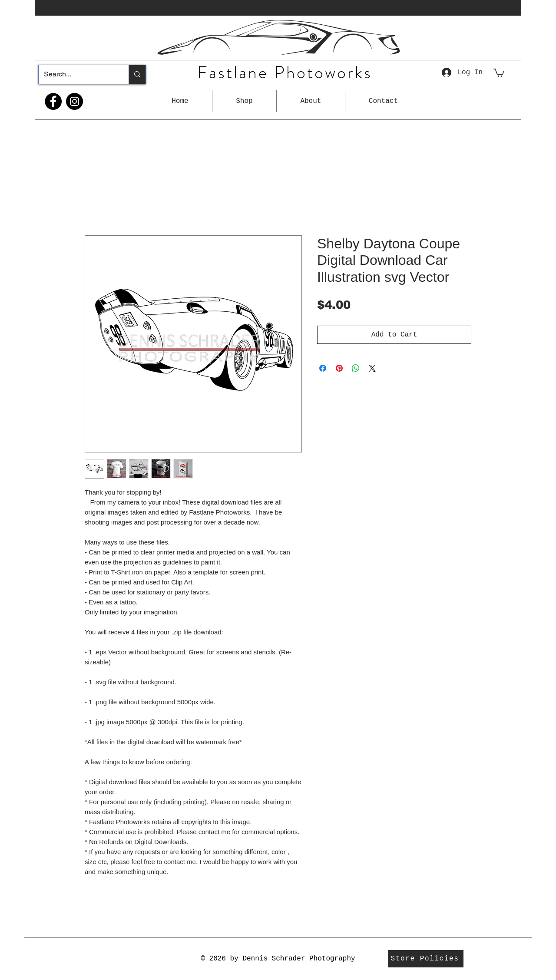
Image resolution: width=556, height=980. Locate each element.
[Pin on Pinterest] (339, 368)
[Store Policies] (426, 959)
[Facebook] (53, 101)
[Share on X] (372, 368)
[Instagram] (74, 101)
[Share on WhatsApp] (356, 368)
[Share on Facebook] (323, 368)
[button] (244, 101)
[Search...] (77, 74)
